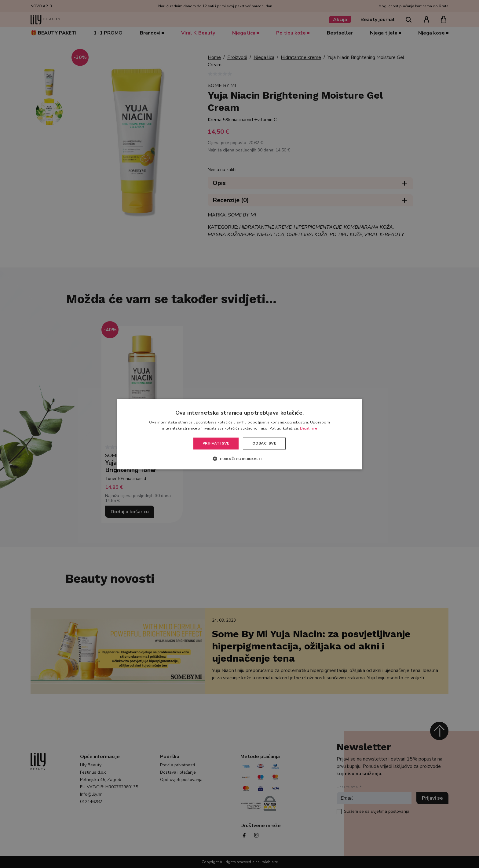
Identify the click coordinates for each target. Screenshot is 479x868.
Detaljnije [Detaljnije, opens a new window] (308, 428)
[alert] (239, 434)
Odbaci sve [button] (264, 444)
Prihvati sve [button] (216, 444)
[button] (239, 459)
